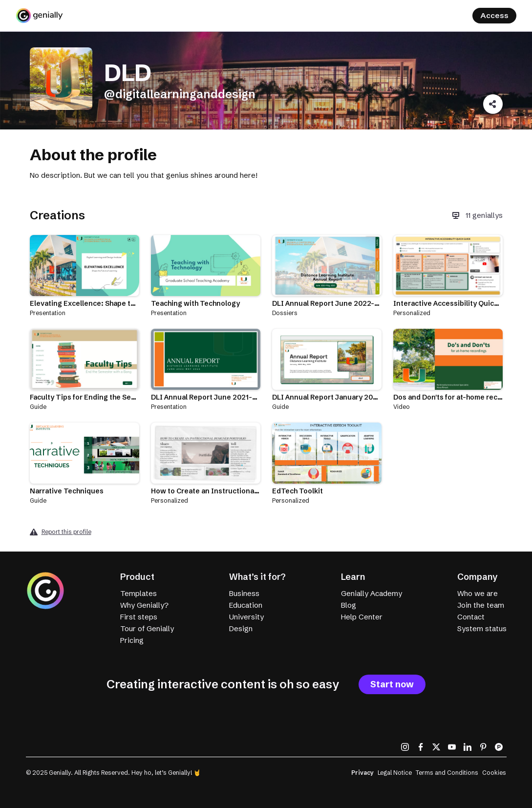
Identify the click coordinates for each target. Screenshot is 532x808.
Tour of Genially (147, 628)
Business (244, 593)
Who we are (478, 593)
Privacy (362, 773)
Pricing (132, 640)
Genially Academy (372, 593)
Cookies (494, 773)
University (246, 617)
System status (482, 628)
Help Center (362, 617)
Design (241, 628)
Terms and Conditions (447, 773)
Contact (471, 617)
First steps (139, 617)
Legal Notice (395, 773)
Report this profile (66, 532)
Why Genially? (144, 605)
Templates (138, 593)
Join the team (481, 605)
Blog (349, 605)
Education (246, 605)
